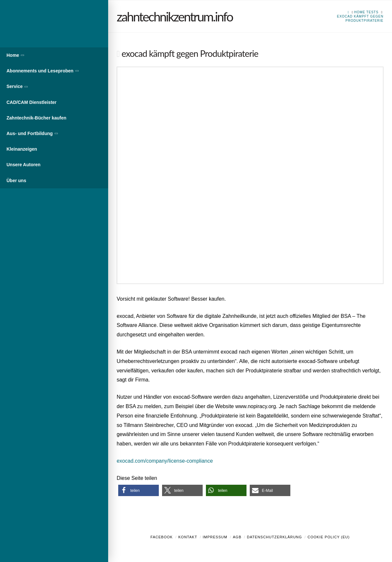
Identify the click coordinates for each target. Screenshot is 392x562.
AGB (237, 537)
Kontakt (188, 537)
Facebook (162, 537)
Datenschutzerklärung (274, 537)
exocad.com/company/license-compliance (165, 461)
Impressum (215, 537)
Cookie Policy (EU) (329, 537)
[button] (139, 490)
